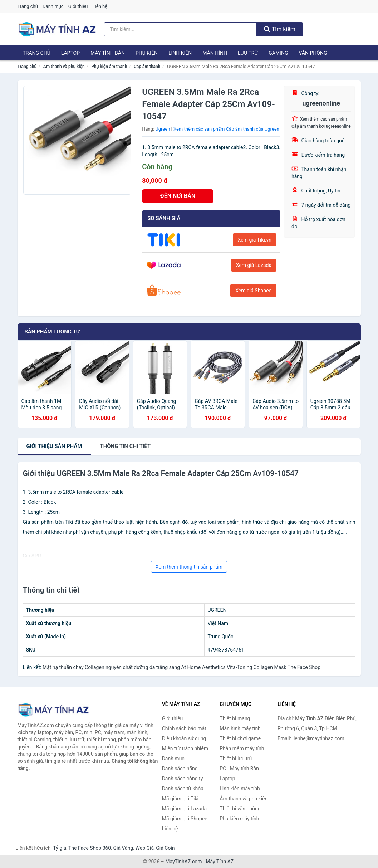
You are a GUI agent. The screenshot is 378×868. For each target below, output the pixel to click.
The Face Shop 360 (90, 848)
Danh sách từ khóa (183, 789)
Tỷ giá (60, 848)
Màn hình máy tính (240, 728)
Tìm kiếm (280, 29)
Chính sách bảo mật (184, 728)
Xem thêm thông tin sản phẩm (189, 567)
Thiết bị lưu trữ (236, 759)
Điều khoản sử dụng (184, 738)
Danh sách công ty (183, 779)
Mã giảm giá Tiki (180, 799)
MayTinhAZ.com (183, 862)
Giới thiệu (78, 6)
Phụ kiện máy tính (239, 819)
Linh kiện (180, 53)
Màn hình (215, 53)
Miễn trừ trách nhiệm (185, 748)
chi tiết (125, 446)
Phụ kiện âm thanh (109, 67)
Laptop (70, 53)
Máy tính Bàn (108, 53)
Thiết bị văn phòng (240, 809)
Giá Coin (165, 848)
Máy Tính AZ (220, 862)
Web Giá (145, 848)
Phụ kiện (147, 53)
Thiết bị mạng (235, 718)
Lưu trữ (248, 53)
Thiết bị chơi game (240, 738)
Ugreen (163, 129)
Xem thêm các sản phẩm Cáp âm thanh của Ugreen (226, 129)
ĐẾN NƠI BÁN (178, 196)
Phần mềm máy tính (242, 748)
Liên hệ (100, 6)
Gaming (278, 53)
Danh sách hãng (180, 769)
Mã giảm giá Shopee (185, 819)
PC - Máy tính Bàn (239, 769)
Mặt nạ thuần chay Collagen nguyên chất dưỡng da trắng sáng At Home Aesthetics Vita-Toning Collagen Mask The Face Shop (181, 667)
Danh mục (53, 6)
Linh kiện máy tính (240, 789)
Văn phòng (313, 53)
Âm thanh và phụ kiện (64, 67)
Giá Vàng (123, 848)
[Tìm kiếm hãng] (180, 29)
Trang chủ (28, 6)
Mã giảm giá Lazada (185, 809)
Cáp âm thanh (147, 67)
